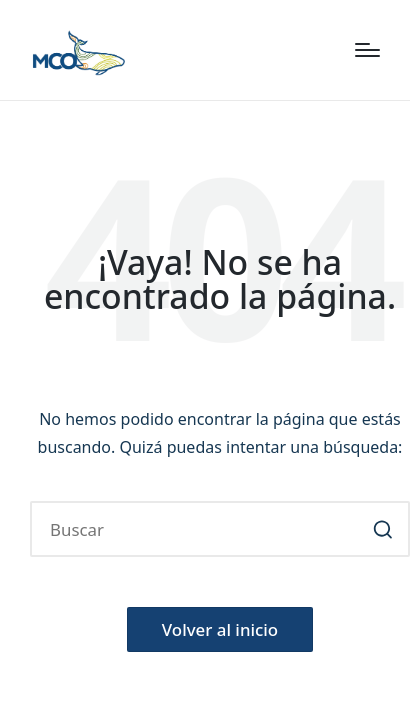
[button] (382, 529)
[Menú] (367, 50)
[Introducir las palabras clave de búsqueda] (220, 529)
